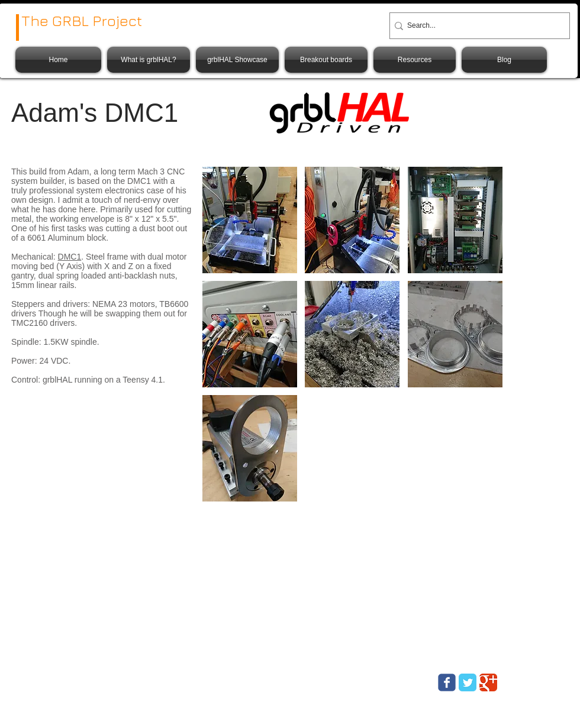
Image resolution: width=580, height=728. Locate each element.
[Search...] (476, 26)
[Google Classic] (488, 682)
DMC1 (70, 257)
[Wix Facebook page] (447, 682)
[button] (250, 220)
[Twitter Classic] (468, 682)
